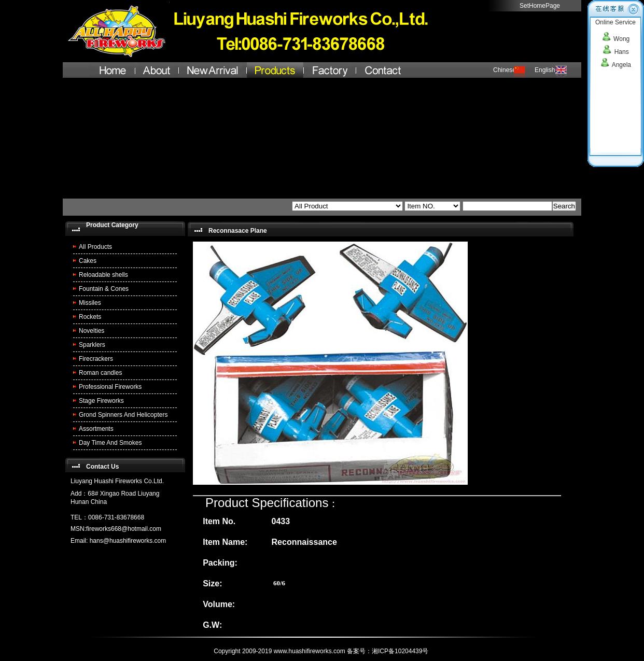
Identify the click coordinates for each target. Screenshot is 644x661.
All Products (95, 247)
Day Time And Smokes (110, 443)
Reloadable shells (103, 275)
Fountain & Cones (104, 289)
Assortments (96, 429)
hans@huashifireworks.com (128, 541)
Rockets (90, 317)
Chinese (505, 70)
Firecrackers (96, 359)
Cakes (88, 261)
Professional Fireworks (110, 387)
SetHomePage (540, 6)
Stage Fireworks (101, 401)
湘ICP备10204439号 (401, 651)
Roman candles (100, 373)
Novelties (92, 331)
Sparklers (92, 345)
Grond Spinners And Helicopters (123, 415)
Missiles (90, 303)
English (545, 70)
